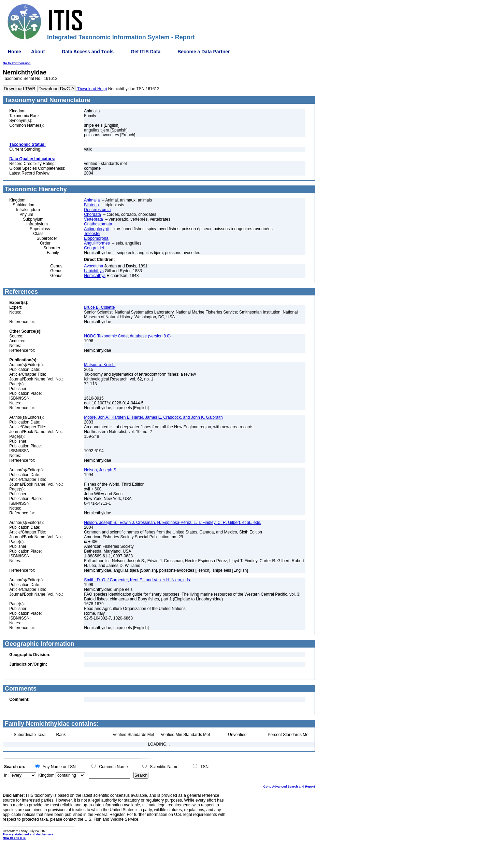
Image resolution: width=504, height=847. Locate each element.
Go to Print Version (17, 63)
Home (15, 52)
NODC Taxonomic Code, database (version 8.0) (127, 336)
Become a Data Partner (204, 52)
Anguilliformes (97, 243)
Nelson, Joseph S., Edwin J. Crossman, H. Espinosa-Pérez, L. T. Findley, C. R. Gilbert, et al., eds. (172, 523)
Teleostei (92, 234)
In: (6, 775)
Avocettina (93, 266)
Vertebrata (93, 219)
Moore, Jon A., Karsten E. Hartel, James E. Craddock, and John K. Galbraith (153, 417)
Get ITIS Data (146, 52)
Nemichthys (95, 276)
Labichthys (94, 271)
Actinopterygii (96, 229)
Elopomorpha (96, 238)
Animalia (92, 200)
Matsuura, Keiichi (100, 365)
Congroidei (94, 248)
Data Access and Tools (88, 52)
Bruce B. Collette (99, 307)
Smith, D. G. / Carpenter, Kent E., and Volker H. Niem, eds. (137, 580)
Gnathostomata (98, 224)
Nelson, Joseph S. (100, 470)
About (38, 52)
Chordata (92, 214)
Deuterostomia (97, 210)
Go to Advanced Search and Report (289, 787)
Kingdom (46, 775)
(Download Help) (92, 89)
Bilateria (91, 205)
